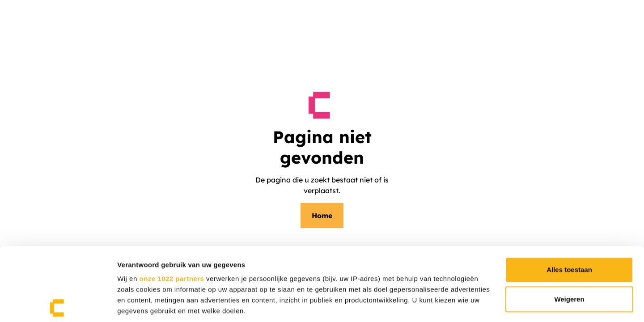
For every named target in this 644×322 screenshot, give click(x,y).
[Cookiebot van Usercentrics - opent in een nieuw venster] (58, 307)
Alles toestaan (569, 199)
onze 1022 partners (172, 208)
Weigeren (569, 228)
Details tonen (138, 307)
